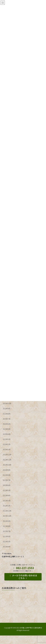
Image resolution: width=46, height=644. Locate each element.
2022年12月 (7, 455)
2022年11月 (7, 460)
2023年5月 (7, 429)
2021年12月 (7, 511)
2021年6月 (7, 536)
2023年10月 (7, 403)
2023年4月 (7, 434)
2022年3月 (7, 501)
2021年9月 (7, 521)
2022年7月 (7, 480)
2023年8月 (7, 414)
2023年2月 (7, 444)
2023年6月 (7, 424)
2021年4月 (7, 547)
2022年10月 (7, 465)
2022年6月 (7, 485)
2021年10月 (7, 516)
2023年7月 (7, 419)
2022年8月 (7, 475)
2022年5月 (7, 490)
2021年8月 (7, 526)
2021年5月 (7, 542)
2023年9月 (7, 409)
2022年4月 (7, 495)
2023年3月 (7, 439)
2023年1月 (7, 449)
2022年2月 (7, 506)
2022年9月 (7, 470)
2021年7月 (7, 531)
